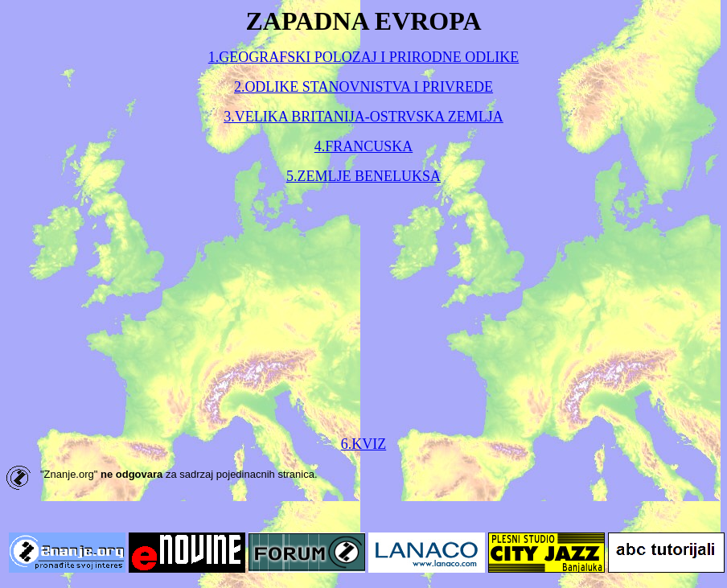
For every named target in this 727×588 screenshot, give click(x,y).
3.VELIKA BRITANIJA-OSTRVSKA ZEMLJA (363, 117)
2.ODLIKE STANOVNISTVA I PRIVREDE (363, 87)
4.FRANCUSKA (364, 146)
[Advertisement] (364, 310)
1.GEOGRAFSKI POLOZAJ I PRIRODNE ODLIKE (364, 57)
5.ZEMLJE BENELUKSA (363, 176)
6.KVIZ (364, 444)
